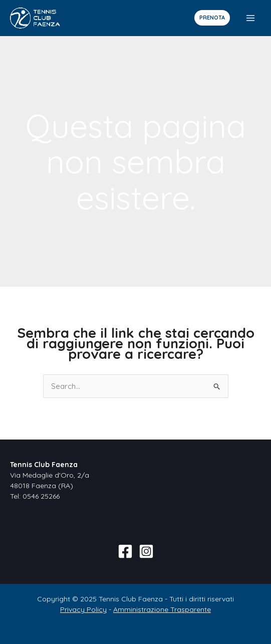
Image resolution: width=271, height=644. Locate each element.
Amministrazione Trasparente (162, 609)
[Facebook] (125, 551)
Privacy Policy (83, 609)
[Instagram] (146, 551)
